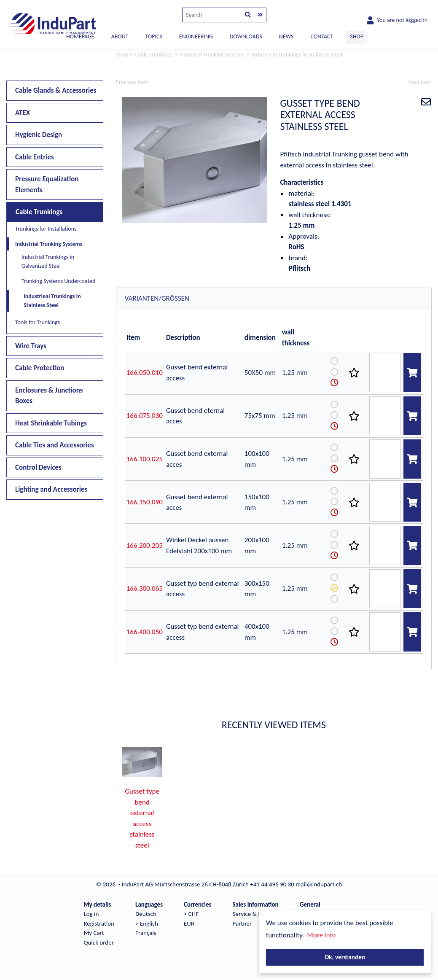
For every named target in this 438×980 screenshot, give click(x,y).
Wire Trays (31, 346)
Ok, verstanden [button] (345, 957)
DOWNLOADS (246, 36)
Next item (420, 82)
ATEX (23, 113)
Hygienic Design (39, 135)
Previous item (132, 82)
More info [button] (321, 935)
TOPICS (153, 36)
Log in (91, 914)
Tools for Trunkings (38, 322)
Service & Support (256, 914)
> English (147, 923)
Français (146, 933)
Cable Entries (35, 157)
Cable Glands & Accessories (56, 90)
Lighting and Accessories (51, 489)
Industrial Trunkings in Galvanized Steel (48, 261)
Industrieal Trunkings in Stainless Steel (52, 301)
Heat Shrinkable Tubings (51, 423)
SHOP (357, 36)
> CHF (191, 914)
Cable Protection (40, 368)
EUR (189, 923)
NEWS (286, 36)
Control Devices (38, 467)
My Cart (94, 933)
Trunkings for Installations (46, 229)
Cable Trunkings (39, 212)
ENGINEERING (196, 36)
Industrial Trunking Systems (49, 244)
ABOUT (120, 36)
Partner (242, 923)
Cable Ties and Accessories (55, 445)
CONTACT (322, 36)
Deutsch (146, 914)
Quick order (98, 942)
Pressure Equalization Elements (47, 184)
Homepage (80, 36)
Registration (99, 923)
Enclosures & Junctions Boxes (49, 396)
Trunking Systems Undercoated (58, 281)
